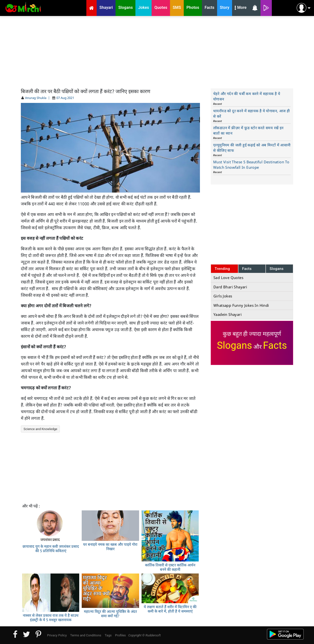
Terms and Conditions (86, 635)
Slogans (277, 269)
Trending (222, 269)
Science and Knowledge (40, 429)
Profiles (120, 635)
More (241, 8)
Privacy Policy (57, 635)
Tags (108, 635)
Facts (247, 269)
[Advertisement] (157, 52)
